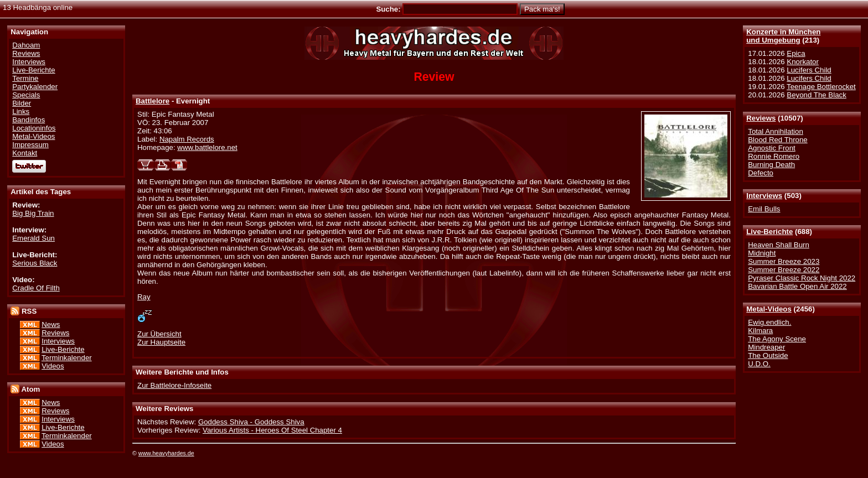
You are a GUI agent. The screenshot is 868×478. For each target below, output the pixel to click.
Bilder (22, 103)
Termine (25, 78)
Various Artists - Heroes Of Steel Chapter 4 (272, 430)
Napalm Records (187, 139)
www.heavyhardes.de (166, 453)
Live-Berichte (769, 232)
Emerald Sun (33, 238)
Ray (144, 297)
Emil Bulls (764, 209)
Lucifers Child (809, 70)
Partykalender (35, 87)
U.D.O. (759, 364)
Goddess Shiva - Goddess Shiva (251, 422)
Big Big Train (33, 213)
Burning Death (771, 165)
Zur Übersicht (159, 334)
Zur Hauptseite (161, 342)
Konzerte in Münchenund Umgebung (783, 36)
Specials (26, 95)
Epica (796, 53)
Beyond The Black (816, 95)
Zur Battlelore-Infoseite (174, 385)
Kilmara (760, 331)
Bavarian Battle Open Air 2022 (797, 286)
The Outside (768, 355)
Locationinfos (34, 128)
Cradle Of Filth (36, 288)
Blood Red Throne (777, 140)
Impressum (30, 145)
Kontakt (25, 153)
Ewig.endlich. (769, 322)
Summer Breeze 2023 (784, 261)
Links (21, 111)
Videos (53, 366)
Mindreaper (766, 347)
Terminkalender (67, 358)
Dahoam (26, 45)
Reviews (761, 118)
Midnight (762, 253)
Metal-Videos (769, 309)
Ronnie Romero (774, 156)
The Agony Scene (777, 339)
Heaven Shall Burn (779, 245)
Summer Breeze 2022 (784, 270)
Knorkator (803, 62)
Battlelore (153, 101)
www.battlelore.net (207, 147)
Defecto (761, 173)
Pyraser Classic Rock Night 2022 (802, 278)
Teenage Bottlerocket (821, 87)
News (51, 324)
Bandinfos (29, 120)
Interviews (764, 196)
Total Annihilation (776, 131)
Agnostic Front (772, 148)
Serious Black (35, 263)
